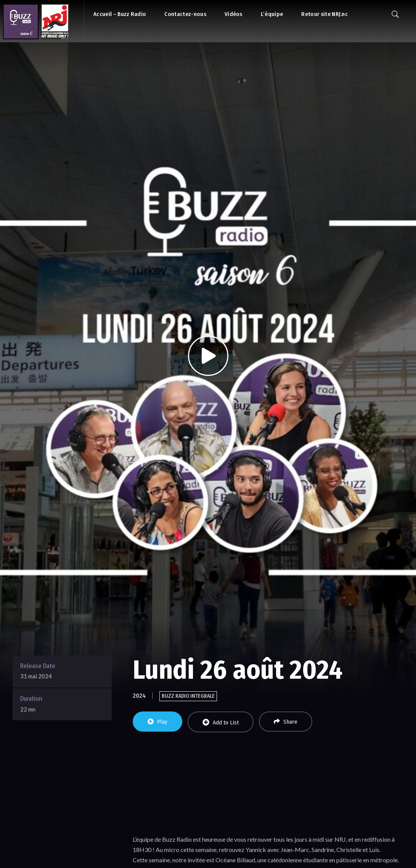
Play (157, 722)
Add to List (221, 722)
